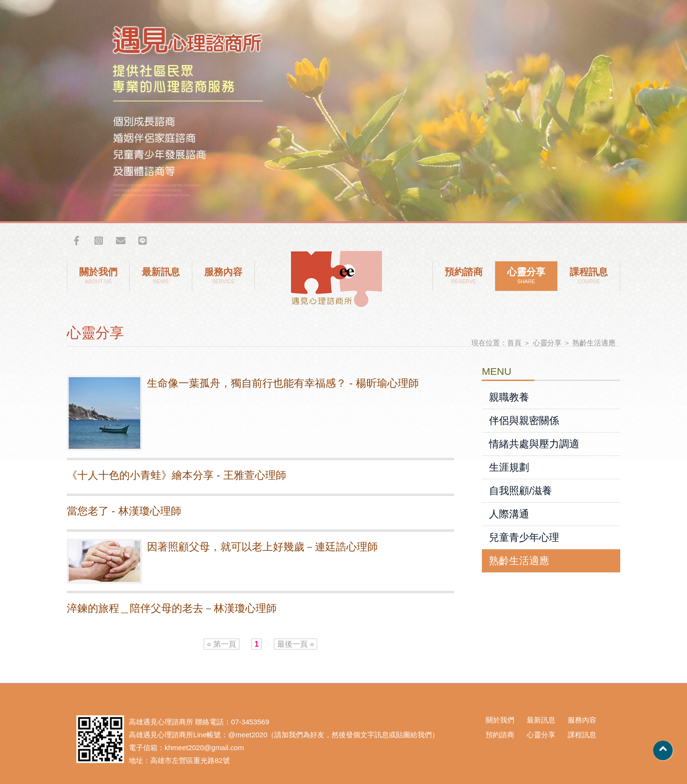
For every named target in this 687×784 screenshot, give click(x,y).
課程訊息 (589, 276)
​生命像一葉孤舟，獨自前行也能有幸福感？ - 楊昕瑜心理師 (283, 383)
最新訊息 (161, 276)
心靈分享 (526, 276)
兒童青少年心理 (524, 537)
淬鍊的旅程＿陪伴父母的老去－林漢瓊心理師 (172, 608)
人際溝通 (509, 514)
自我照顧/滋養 (520, 490)
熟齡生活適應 (594, 343)
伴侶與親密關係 (524, 420)
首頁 (514, 343)
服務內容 (223, 276)
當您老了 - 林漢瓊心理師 (124, 511)
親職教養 (509, 397)
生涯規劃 (509, 467)
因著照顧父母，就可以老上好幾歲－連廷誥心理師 (262, 547)
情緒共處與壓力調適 (534, 444)
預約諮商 (464, 276)
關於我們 (98, 276)
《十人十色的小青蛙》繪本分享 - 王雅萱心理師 (177, 475)
